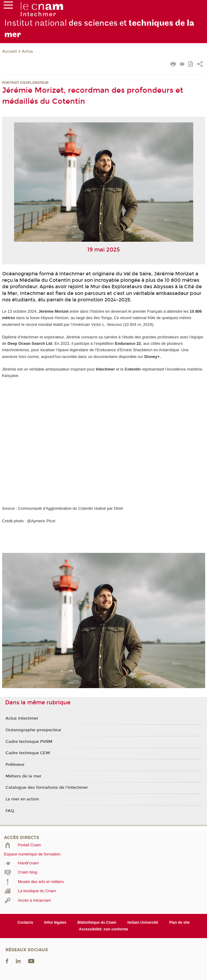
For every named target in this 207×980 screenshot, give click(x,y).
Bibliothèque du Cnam (97, 922)
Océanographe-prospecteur (33, 730)
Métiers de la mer (23, 776)
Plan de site (179, 922)
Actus (27, 51)
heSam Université (143, 922)
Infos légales (55, 922)
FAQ (10, 811)
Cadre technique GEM (28, 753)
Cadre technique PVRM (29, 742)
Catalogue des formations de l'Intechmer (47, 788)
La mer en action (22, 799)
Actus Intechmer (22, 718)
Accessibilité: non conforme (104, 929)
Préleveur (15, 765)
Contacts (25, 922)
